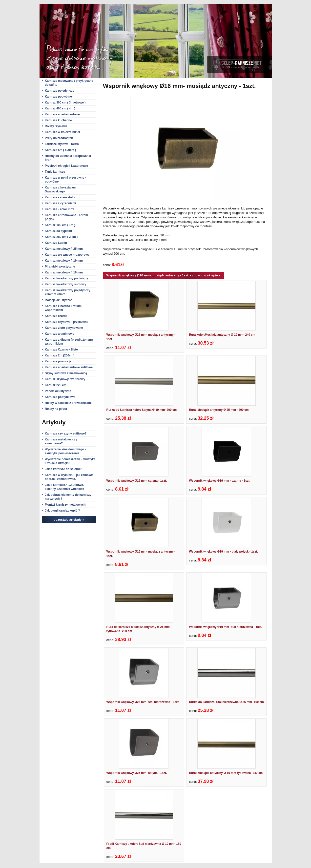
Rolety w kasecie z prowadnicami (68, 403)
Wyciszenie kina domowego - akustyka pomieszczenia (65, 451)
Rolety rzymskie (56, 126)
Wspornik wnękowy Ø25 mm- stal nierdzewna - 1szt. (143, 702)
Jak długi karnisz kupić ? (62, 511)
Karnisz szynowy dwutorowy (65, 379)
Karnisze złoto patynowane (64, 328)
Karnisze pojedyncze (60, 91)
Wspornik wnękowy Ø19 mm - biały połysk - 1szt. (223, 552)
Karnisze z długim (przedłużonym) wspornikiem (69, 342)
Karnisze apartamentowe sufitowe (69, 367)
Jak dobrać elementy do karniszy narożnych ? (68, 497)
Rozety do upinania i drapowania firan (68, 158)
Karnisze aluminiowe (60, 334)
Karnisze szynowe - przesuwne (67, 322)
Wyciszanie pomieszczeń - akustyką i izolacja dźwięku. (70, 461)
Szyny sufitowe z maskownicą (66, 373)
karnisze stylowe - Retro (62, 144)
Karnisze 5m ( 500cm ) (61, 150)
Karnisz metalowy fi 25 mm (64, 249)
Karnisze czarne (56, 316)
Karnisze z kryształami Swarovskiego (61, 189)
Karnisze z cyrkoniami (61, 203)
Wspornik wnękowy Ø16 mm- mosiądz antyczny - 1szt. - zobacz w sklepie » (164, 275)
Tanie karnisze (55, 172)
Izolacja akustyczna (59, 300)
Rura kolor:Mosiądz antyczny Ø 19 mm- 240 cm (222, 335)
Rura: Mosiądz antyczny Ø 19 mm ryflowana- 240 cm (226, 773)
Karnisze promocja (58, 361)
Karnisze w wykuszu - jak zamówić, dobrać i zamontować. (70, 477)
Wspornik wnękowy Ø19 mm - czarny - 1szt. (220, 481)
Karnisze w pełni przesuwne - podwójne (66, 180)
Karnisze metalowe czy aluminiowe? (61, 441)
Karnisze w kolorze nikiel (62, 132)
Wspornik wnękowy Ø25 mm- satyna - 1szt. (137, 773)
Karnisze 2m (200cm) (60, 355)
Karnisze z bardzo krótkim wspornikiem (63, 308)
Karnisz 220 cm (56, 385)
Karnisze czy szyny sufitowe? (66, 434)
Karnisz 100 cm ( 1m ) (60, 225)
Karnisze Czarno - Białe (61, 350)
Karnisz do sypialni (58, 231)
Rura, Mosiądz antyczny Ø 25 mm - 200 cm (219, 410)
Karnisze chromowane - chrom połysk (67, 217)
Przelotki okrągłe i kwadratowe (67, 166)
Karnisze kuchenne (58, 120)
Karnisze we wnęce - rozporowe (67, 255)
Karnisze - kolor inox (60, 209)
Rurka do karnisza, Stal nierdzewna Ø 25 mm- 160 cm (226, 702)
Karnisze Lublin (56, 243)
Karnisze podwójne (58, 97)
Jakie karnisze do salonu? (63, 469)
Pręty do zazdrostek (59, 138)
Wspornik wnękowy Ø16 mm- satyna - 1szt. (137, 481)
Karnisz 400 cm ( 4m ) (60, 108)
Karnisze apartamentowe (62, 114)
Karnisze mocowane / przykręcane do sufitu (69, 83)
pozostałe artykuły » (69, 520)
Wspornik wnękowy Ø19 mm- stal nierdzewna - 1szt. (226, 627)
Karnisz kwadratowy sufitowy (66, 284)
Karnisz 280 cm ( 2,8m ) (61, 237)
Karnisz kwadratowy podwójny (67, 278)
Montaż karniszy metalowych (65, 505)
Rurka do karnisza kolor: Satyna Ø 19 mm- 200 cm (142, 410)
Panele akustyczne (58, 391)
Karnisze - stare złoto (60, 197)
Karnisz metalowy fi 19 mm (64, 261)
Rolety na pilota (56, 409)
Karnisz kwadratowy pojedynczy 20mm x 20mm (68, 292)
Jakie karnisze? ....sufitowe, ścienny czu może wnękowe (65, 487)
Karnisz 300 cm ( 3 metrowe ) (65, 103)
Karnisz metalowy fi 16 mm (64, 272)
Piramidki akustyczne (60, 267)
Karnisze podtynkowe (60, 397)
